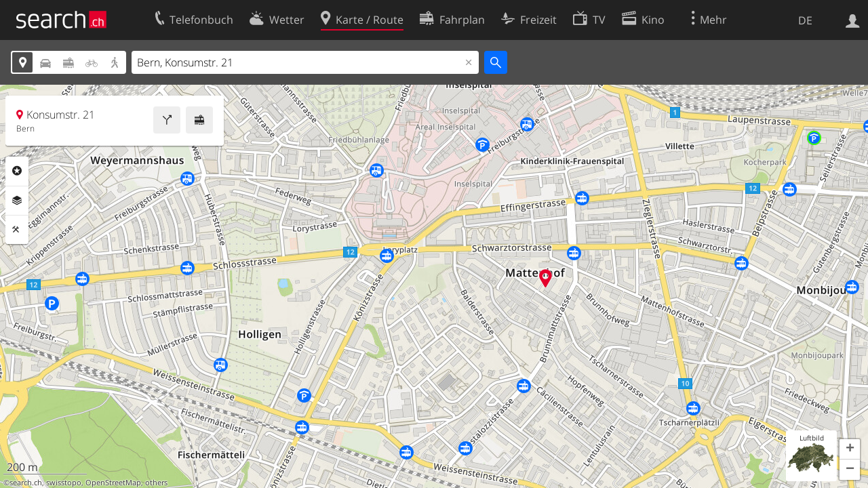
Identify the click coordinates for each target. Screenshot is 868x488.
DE (805, 20)
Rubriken (17, 171)
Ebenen (17, 201)
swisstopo (64, 483)
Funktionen (17, 230)
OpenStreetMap (113, 483)
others (156, 483)
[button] (850, 449)
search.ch (26, 483)
